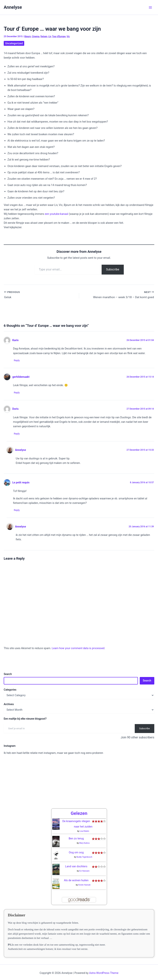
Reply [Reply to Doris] (18, 434)
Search (8, 675)
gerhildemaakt (21, 377)
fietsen (44, 36)
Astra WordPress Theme (104, 970)
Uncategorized (14, 43)
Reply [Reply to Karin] (18, 361)
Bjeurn (28, 36)
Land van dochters (76, 863)
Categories (10, 691)
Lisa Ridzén (84, 828)
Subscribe (113, 269)
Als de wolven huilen (76, 877)
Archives (9, 705)
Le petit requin (21, 483)
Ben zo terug (76, 835)
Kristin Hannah (84, 882)
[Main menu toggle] (150, 7)
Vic (68, 36)
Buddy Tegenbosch (84, 854)
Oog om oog (76, 849)
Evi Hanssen (84, 868)
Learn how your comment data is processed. (78, 649)
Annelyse (13, 7)
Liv (50, 36)
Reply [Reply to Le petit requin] (18, 511)
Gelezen (79, 810)
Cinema (36, 36)
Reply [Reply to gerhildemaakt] (18, 393)
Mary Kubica (84, 840)
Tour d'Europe (59, 36)
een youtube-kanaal (57, 214)
